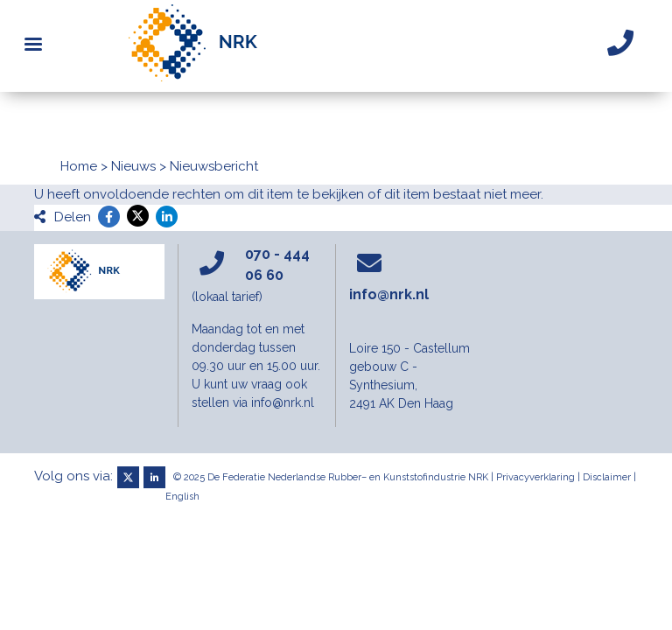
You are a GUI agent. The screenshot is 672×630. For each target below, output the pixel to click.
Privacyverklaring (535, 477)
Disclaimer (607, 477)
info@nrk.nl (389, 294)
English (182, 497)
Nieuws (133, 166)
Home (79, 166)
